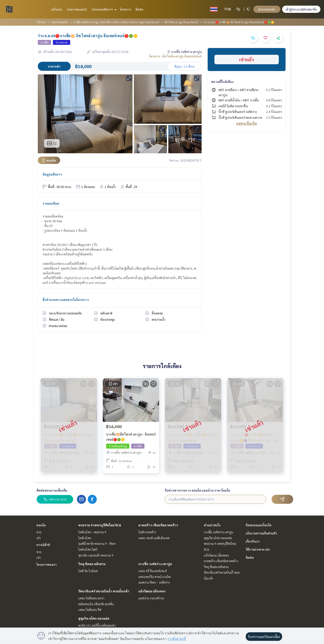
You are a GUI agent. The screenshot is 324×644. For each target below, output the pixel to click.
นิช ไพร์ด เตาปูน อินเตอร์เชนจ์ (181, 22)
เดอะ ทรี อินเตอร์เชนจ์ (153, 571)
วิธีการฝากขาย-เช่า (258, 549)
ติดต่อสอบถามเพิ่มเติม (52, 490)
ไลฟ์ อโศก (85, 538)
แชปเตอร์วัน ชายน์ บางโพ (154, 577)
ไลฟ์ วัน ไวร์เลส (88, 571)
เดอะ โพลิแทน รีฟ (90, 610)
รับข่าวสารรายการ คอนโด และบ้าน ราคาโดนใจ (197, 490)
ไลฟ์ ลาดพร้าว (147, 532)
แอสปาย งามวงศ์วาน (151, 598)
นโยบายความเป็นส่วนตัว (261, 533)
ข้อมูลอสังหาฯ (52, 174)
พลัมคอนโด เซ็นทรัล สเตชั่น (96, 604)
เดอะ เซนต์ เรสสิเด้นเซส (154, 538)
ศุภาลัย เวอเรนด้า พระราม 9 (96, 555)
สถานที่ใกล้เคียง (222, 82)
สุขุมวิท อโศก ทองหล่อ (94, 618)
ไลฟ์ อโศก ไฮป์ (88, 549)
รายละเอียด (51, 203)
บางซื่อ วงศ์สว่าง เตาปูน (155, 564)
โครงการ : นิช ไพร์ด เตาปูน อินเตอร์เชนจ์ (175, 56)
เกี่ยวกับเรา (253, 541)
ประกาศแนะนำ (77, 9)
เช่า (39, 538)
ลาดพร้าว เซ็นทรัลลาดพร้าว (158, 525)
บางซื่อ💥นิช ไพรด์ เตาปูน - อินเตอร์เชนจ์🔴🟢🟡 (131, 437)
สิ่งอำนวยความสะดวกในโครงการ (66, 300)
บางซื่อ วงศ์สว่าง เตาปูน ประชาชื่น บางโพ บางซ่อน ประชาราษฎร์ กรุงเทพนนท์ (116, 22)
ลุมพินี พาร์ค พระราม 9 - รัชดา (97, 543)
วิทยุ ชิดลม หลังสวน (92, 564)
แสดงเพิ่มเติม (247, 123)
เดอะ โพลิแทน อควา (91, 598)
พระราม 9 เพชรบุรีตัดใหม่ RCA (100, 525)
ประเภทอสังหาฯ (103, 9)
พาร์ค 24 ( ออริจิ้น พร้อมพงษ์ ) (97, 625)
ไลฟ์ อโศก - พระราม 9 (92, 532)
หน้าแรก (57, 9)
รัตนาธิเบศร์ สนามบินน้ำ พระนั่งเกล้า (104, 591)
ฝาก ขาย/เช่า (267, 9)
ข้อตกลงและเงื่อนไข (259, 525)
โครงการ (125, 9)
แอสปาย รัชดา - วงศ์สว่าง (154, 582)
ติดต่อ (139, 9)
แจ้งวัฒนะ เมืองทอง (152, 591)
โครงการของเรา (47, 564)
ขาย (39, 532)
